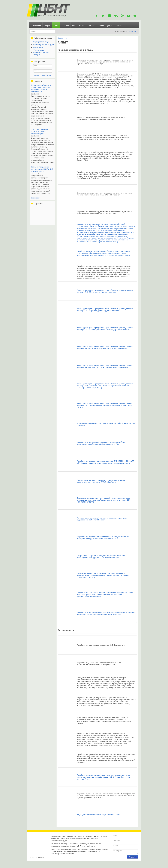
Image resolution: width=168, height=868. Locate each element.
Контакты (119, 26)
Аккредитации (78, 26)
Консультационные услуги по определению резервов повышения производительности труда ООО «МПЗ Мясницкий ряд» (101, 557)
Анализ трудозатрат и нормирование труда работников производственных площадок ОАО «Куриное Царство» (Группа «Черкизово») (105, 310)
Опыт (56, 26)
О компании (36, 26)
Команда (91, 26)
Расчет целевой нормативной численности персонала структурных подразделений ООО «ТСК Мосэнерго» (102, 519)
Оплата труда (38, 50)
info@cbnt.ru (133, 31)
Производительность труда (43, 45)
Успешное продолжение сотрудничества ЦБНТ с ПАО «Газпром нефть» (42, 169)
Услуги (47, 26)
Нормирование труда (41, 42)
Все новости (36, 198)
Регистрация (46, 75)
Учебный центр (105, 26)
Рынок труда (38, 47)
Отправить (133, 861)
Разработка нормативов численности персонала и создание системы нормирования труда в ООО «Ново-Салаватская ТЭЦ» (103, 538)
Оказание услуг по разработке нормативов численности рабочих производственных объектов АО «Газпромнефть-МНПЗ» (101, 443)
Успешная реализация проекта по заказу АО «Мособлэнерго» (40, 132)
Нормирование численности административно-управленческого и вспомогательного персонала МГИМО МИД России (101, 481)
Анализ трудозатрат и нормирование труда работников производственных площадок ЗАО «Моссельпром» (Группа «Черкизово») (105, 291)
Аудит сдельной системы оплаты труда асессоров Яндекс (98, 815)
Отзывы (65, 26)
